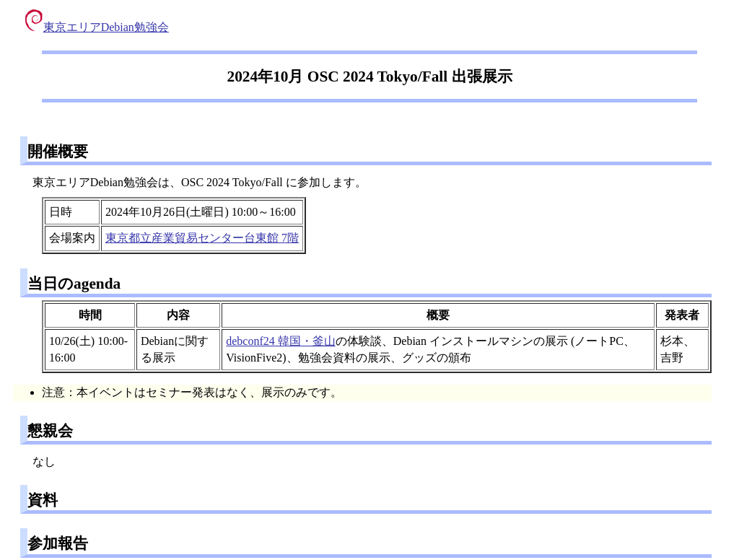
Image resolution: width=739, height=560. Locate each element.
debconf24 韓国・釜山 (281, 341)
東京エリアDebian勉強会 (97, 27)
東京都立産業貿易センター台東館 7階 (202, 238)
